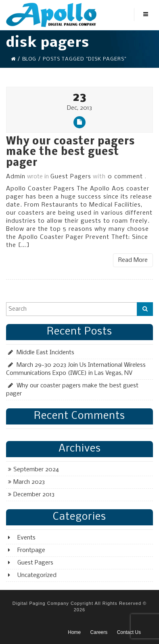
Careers (99, 632)
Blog (29, 59)
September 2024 (36, 470)
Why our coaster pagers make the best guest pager (70, 153)
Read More (133, 260)
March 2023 (29, 482)
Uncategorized (37, 575)
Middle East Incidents (45, 353)
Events (26, 538)
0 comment (125, 177)
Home (74, 632)
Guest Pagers (71, 177)
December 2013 (34, 495)
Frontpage (31, 550)
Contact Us (129, 632)
